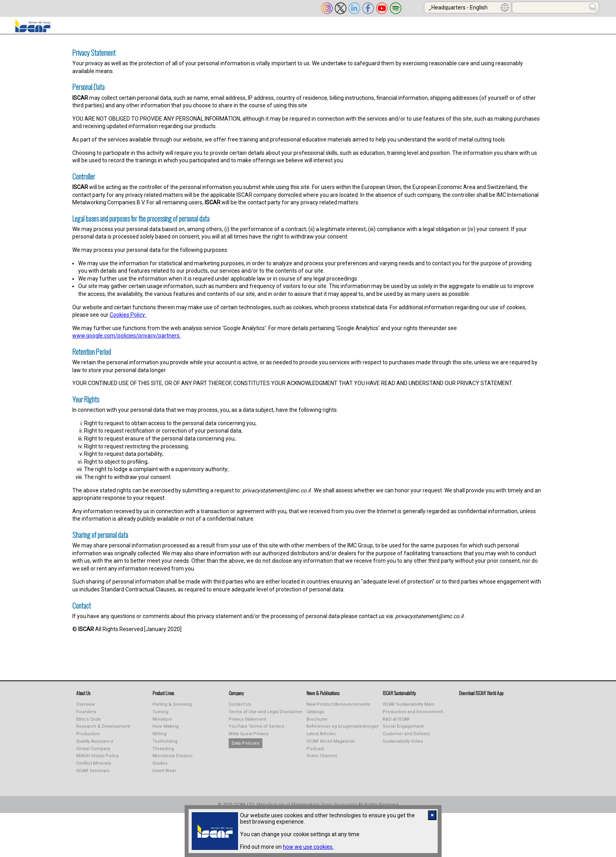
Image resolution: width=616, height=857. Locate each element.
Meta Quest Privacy (248, 739)
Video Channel (322, 761)
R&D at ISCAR (396, 724)
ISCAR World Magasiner (331, 746)
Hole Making (166, 731)
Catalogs (315, 717)
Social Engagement (403, 731)
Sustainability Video (403, 746)
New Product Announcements (338, 709)
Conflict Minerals (94, 768)
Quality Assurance (95, 746)
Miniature (162, 724)
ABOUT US (79, 28)
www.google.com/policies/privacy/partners (126, 340)
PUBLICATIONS (267, 28)
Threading (163, 753)
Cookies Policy (128, 319)
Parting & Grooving (172, 709)
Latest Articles (321, 739)
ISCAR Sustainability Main (409, 709)
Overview (85, 709)
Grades (160, 768)
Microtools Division (172, 761)
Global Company (93, 753)
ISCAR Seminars (93, 775)
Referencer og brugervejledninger (343, 731)
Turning (160, 717)
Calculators (458, 28)
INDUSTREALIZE (203, 28)
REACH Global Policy (97, 761)
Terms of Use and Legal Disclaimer (266, 717)
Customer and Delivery (406, 739)
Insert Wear (164, 775)
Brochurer (317, 724)
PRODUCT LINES (138, 28)
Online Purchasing (388, 28)
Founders (86, 717)
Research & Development (103, 731)
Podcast (315, 753)
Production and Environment (413, 717)
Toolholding (165, 746)
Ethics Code (89, 724)
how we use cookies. (308, 847)
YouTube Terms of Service (257, 731)
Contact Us (240, 709)
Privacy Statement (247, 724)
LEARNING (323, 28)
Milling (159, 739)
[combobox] (467, 7)
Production (88, 739)
